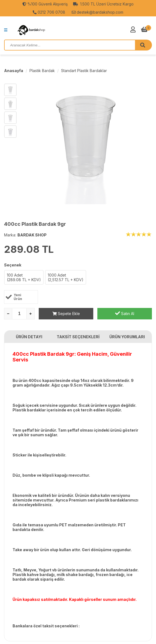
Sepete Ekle (66, 314)
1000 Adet (66, 277)
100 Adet (24, 277)
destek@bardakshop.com (97, 12)
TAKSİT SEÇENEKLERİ (78, 337)
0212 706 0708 (49, 12)
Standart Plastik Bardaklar (84, 71)
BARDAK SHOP (32, 235)
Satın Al (125, 313)
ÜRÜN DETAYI (29, 337)
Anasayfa (14, 71)
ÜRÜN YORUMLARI (127, 337)
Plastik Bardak (42, 71)
